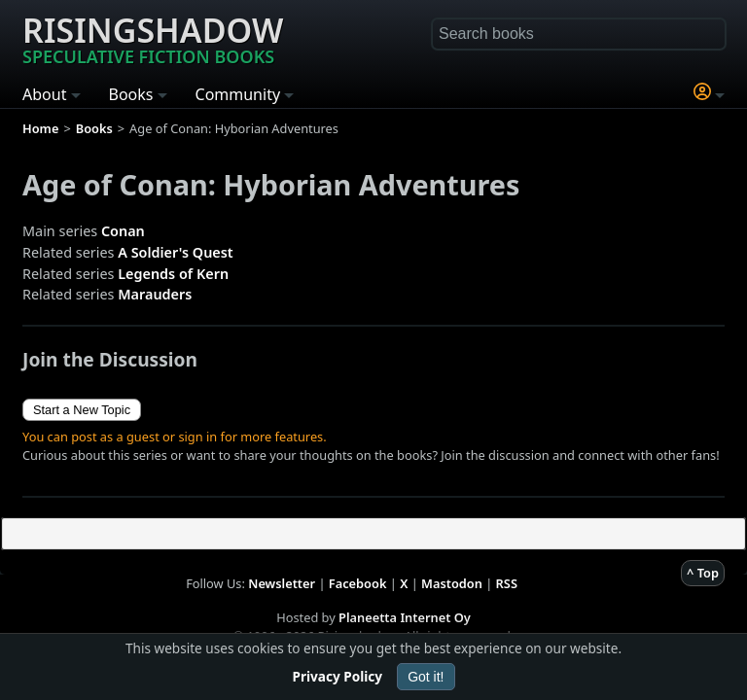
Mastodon (452, 583)
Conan (123, 231)
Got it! (426, 677)
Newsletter (282, 583)
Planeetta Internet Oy (405, 617)
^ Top (703, 573)
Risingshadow (153, 38)
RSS (507, 583)
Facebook (358, 583)
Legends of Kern (173, 274)
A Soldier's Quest (175, 252)
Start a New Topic (82, 410)
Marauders (155, 294)
